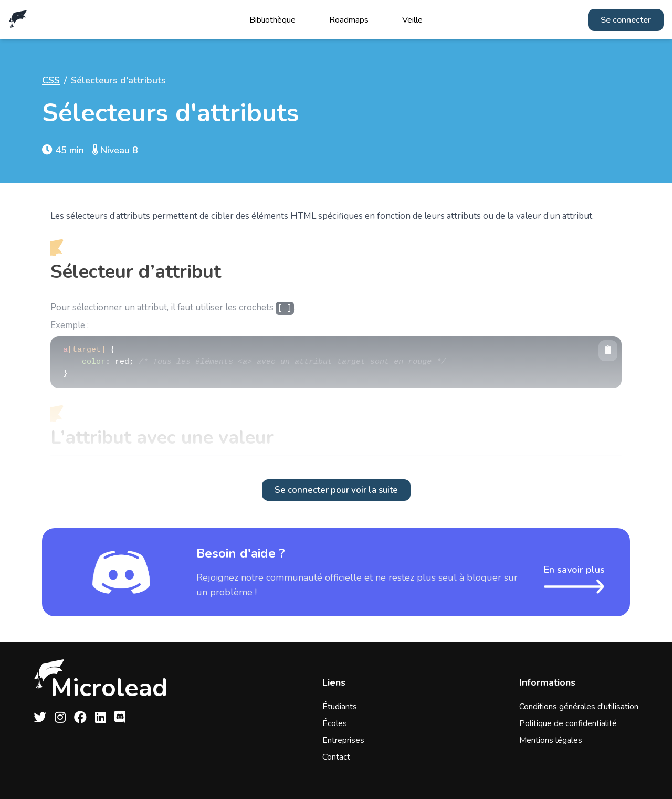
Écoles (335, 723)
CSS (51, 80)
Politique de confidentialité (568, 723)
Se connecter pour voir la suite (336, 490)
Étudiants (340, 707)
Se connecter (626, 20)
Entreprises (343, 740)
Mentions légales (551, 740)
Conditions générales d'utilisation (579, 707)
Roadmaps (349, 20)
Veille (412, 20)
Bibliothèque (272, 20)
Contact (336, 757)
